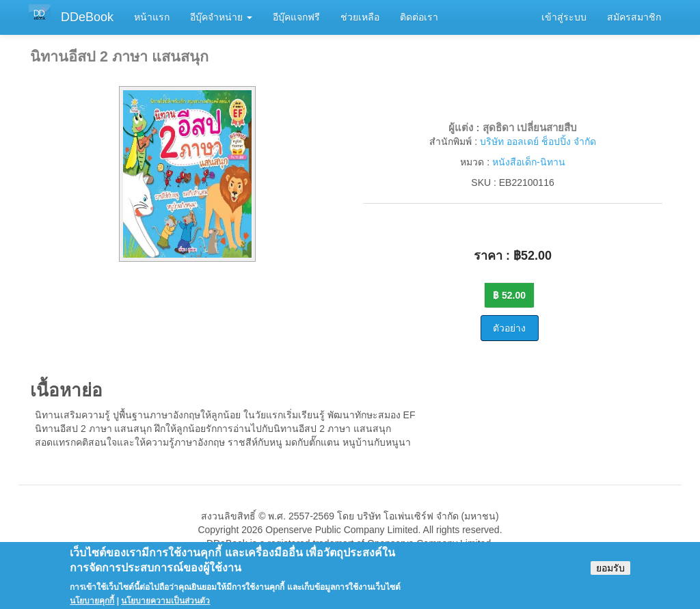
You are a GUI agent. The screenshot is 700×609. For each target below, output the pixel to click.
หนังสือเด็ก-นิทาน (529, 162)
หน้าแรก (152, 17)
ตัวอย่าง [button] (509, 328)
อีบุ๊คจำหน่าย (221, 17)
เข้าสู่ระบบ (564, 17)
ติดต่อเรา (419, 17)
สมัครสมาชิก (634, 17)
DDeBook (87, 17)
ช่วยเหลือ (360, 17)
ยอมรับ (610, 573)
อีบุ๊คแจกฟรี (296, 17)
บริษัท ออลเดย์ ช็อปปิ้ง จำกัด (538, 141)
